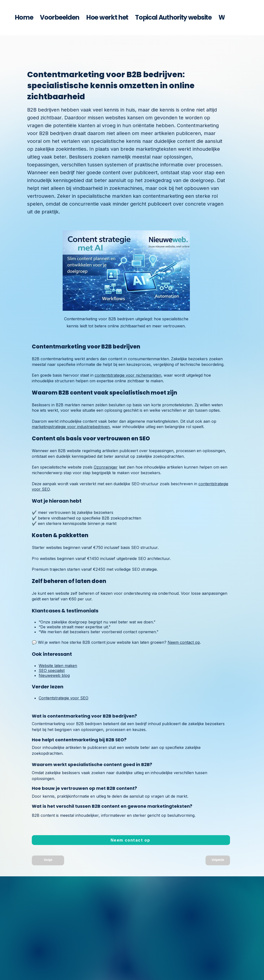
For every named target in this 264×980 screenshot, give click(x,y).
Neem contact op (184, 642)
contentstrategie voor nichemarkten (128, 375)
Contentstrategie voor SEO (63, 698)
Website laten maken (58, 666)
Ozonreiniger (106, 467)
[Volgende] (218, 860)
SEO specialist (52, 670)
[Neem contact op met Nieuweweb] (131, 840)
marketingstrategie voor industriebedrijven (71, 427)
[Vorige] (48, 860)
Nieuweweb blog (54, 675)
